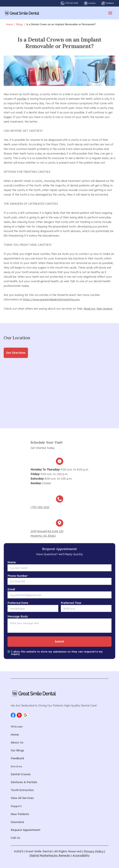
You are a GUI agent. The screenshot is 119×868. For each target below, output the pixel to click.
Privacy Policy (94, 851)
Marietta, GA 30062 (43, 536)
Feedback (110, 3)
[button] (13, 715)
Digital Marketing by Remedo (50, 855)
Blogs (20, 24)
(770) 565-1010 (72, 3)
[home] (22, 13)
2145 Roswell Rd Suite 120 (47, 531)
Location (92, 3)
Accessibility (81, 855)
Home (9, 24)
